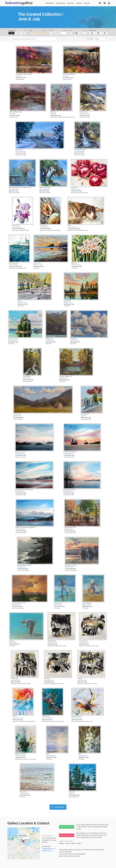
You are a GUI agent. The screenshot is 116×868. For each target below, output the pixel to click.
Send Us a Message (67, 827)
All (12, 33)
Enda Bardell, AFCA (20, 454)
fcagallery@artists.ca (48, 849)
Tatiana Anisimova (75, 189)
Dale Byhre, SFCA (69, 529)
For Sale (18, 33)
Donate (87, 3)
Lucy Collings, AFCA (51, 756)
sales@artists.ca (47, 851)
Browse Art (61, 3)
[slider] (29, 33)
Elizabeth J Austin (38, 265)
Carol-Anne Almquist (85, 114)
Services (70, 3)
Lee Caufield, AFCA (52, 642)
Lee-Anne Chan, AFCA (18, 718)
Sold (23, 33)
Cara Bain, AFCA (50, 340)
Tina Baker (83, 416)
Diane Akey (19, 76)
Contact (79, 3)
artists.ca (72, 856)
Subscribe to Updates (67, 835)
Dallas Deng (72, 794)
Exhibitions (50, 3)
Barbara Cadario (58, 605)
